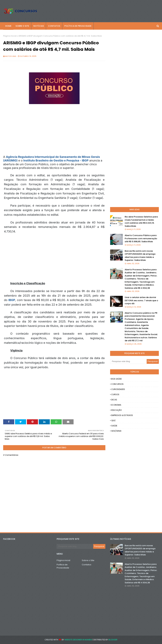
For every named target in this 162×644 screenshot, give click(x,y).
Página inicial (10, 36)
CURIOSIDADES (118, 389)
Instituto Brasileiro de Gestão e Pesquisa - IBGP (56, 160)
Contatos (87, 565)
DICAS (114, 400)
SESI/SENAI (116, 431)
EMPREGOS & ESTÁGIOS (122, 415)
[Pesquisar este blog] (128, 361)
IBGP (12, 300)
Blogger (113, 640)
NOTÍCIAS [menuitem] (39, 26)
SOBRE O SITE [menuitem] (22, 26)
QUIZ (113, 420)
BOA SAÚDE (116, 379)
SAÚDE (114, 426)
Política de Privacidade (63, 566)
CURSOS (115, 394)
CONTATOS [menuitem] (54, 26)
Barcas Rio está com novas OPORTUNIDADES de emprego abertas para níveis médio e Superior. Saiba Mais (140, 256)
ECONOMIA (116, 405)
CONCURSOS (117, 384)
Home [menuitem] (8, 26)
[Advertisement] (61, 133)
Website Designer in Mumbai (78, 640)
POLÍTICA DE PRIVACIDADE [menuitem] (78, 26)
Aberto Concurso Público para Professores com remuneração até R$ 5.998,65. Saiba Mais (141, 238)
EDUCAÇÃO (116, 410)
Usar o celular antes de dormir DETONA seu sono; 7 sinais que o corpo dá (141, 300)
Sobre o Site (88, 560)
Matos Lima (11, 56)
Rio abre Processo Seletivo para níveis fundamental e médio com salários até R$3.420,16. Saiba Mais (141, 221)
